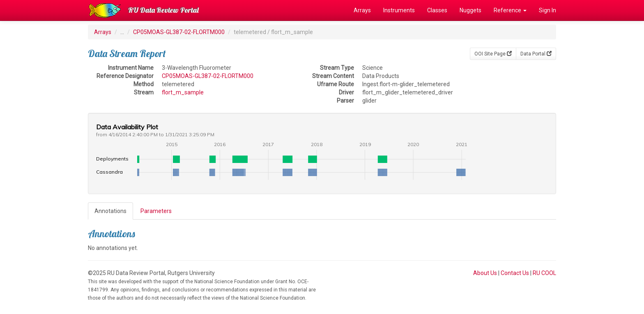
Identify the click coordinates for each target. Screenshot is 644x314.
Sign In (547, 10)
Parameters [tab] (156, 211)
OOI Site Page (493, 54)
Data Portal (536, 54)
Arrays (362, 10)
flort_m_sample (183, 92)
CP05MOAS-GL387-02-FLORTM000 (179, 32)
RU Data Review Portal (163, 10)
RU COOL (544, 273)
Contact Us (515, 273)
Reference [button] (510, 10)
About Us (485, 273)
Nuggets (470, 10)
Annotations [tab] (110, 211)
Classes (437, 10)
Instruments (399, 10)
